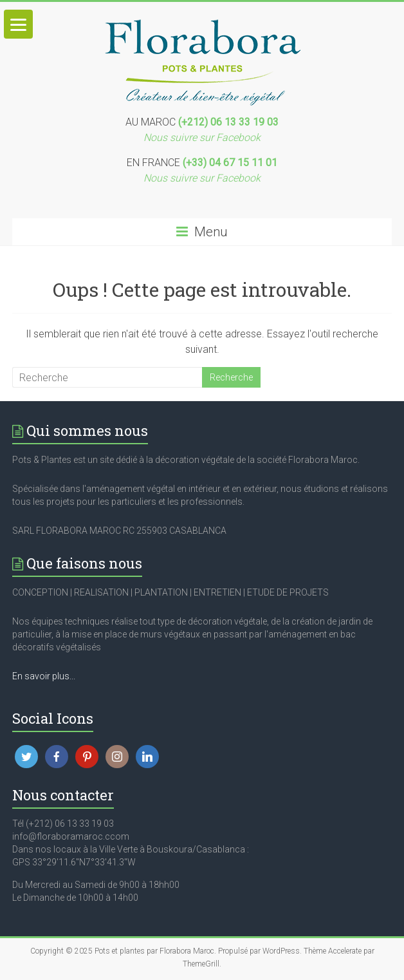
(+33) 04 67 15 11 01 (230, 163)
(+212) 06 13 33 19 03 (228, 122)
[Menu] (18, 24)
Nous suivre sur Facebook (202, 137)
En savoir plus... (44, 676)
